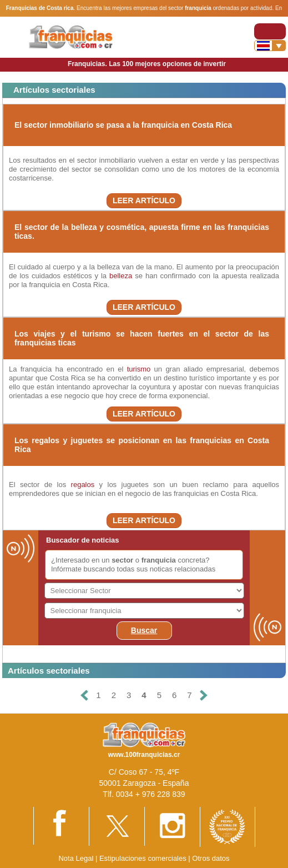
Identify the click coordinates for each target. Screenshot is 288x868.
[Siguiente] (204, 696)
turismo (139, 369)
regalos (83, 485)
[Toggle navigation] (270, 31)
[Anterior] (84, 696)
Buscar (144, 630)
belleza (121, 276)
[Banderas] (270, 46)
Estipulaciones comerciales (144, 858)
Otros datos (211, 858)
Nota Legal (76, 858)
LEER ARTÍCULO (144, 200)
